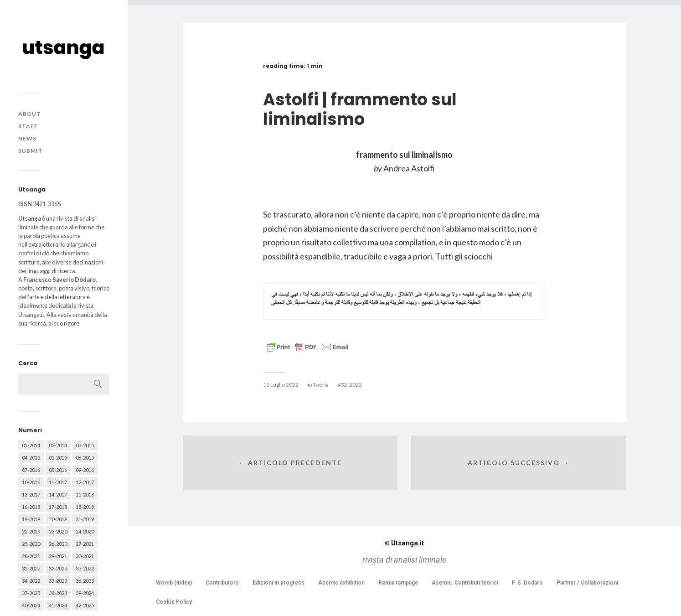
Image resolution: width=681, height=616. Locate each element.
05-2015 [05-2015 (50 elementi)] (58, 458)
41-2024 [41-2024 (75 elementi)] (58, 605)
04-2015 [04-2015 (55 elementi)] (31, 458)
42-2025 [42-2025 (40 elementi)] (85, 605)
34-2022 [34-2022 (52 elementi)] (31, 581)
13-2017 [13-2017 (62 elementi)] (31, 494)
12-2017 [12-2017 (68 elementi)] (85, 482)
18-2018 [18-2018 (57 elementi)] (85, 507)
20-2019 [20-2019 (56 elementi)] (58, 519)
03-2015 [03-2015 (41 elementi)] (85, 445)
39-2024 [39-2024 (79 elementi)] (85, 593)
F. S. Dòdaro (527, 583)
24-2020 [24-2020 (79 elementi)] (85, 531)
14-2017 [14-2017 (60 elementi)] (58, 494)
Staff (28, 126)
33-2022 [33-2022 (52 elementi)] (85, 568)
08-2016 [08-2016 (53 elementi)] (58, 470)
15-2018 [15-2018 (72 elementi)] (85, 494)
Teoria (321, 385)
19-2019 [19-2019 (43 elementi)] (31, 519)
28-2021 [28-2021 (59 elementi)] (31, 556)
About (30, 114)
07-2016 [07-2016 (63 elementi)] (31, 470)
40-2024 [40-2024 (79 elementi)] (31, 605)
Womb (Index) (174, 583)
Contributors (222, 583)
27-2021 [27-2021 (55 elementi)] (85, 544)
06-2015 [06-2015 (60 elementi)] (85, 458)
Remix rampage (398, 583)
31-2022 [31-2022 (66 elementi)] (31, 568)
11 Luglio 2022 (281, 385)
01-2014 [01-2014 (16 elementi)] (31, 445)
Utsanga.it (404, 543)
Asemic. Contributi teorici (465, 583)
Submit (31, 151)
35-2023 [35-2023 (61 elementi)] (58, 581)
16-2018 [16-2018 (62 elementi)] (31, 507)
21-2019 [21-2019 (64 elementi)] (85, 519)
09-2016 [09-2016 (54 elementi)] (85, 470)
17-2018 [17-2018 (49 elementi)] (58, 507)
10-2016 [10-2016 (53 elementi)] (31, 482)
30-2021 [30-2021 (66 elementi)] (85, 556)
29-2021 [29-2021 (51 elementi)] (58, 556)
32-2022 (351, 385)
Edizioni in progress (279, 583)
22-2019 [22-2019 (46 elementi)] (31, 531)
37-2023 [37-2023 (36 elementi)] (31, 593)
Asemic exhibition (341, 583)
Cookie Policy (174, 602)
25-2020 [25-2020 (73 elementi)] (31, 544)
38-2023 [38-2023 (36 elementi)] (58, 593)
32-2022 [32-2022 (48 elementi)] (58, 568)
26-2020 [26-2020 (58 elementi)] (58, 544)
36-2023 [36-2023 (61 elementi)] (85, 581)
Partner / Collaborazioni (587, 583)
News (27, 138)
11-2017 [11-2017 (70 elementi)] (58, 482)
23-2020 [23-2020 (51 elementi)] (58, 531)
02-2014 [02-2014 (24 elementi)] (58, 445)
